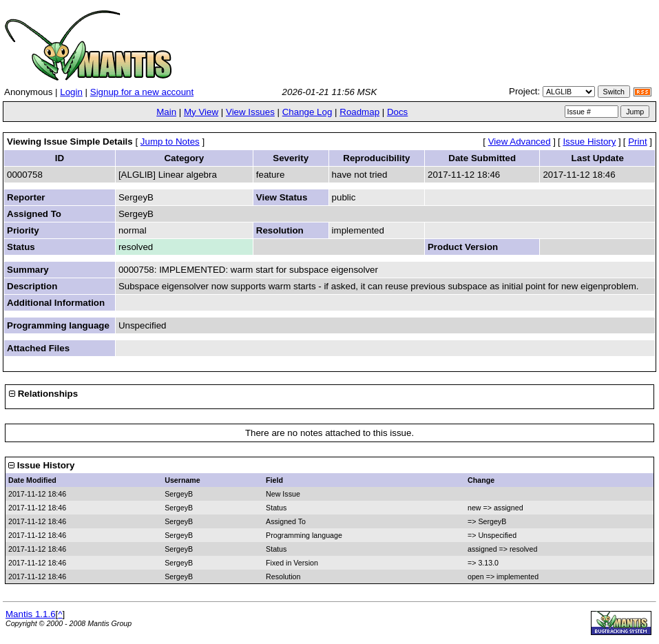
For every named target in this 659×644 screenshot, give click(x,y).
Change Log (307, 112)
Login (71, 92)
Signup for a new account (142, 92)
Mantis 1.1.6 (31, 614)
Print (637, 142)
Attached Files (38, 348)
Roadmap (359, 112)
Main (166, 112)
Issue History (589, 142)
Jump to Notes (170, 142)
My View (201, 112)
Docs (397, 112)
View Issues (250, 112)
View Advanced (520, 142)
